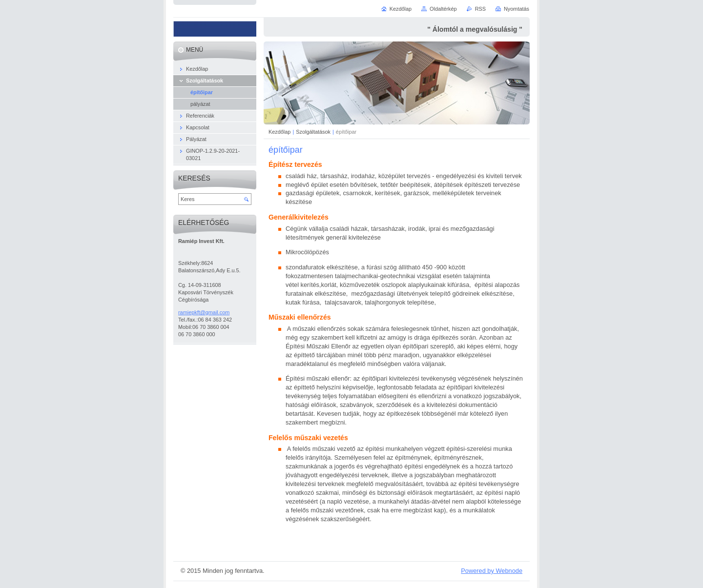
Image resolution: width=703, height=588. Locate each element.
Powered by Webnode (492, 571)
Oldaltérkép (443, 9)
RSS (480, 9)
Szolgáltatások (313, 132)
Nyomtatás (517, 9)
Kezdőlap (279, 132)
